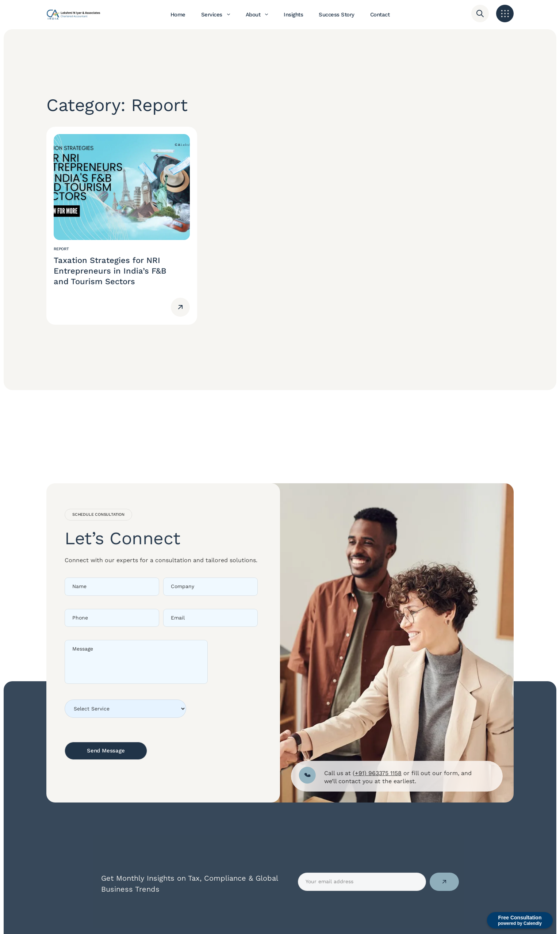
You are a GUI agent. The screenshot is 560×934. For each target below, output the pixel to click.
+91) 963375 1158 (378, 773)
